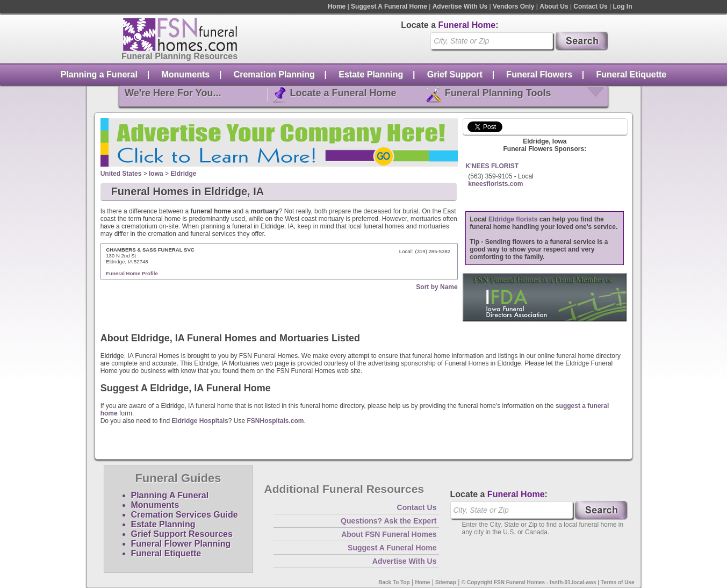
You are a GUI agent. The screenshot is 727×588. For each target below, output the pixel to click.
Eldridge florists (513, 219)
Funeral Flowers (539, 74)
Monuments (185, 74)
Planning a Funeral (99, 74)
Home (337, 6)
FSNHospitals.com (275, 421)
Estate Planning (371, 74)
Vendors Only (513, 6)
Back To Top (394, 582)
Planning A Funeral (170, 495)
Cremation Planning (274, 74)
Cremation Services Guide (185, 515)
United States (121, 174)
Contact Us (590, 6)
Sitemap (446, 582)
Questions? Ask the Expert (388, 521)
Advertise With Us (460, 6)
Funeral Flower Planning (181, 544)
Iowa (156, 174)
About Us (554, 6)
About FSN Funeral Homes (389, 534)
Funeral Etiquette (632, 74)
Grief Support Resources (182, 534)
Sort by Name (437, 287)
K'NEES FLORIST (492, 166)
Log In (623, 6)
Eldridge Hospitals (200, 421)
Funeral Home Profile (132, 273)
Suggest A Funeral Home (389, 6)
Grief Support (455, 74)
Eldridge (183, 174)
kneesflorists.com (495, 184)
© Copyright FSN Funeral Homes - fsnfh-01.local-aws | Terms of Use (548, 582)
